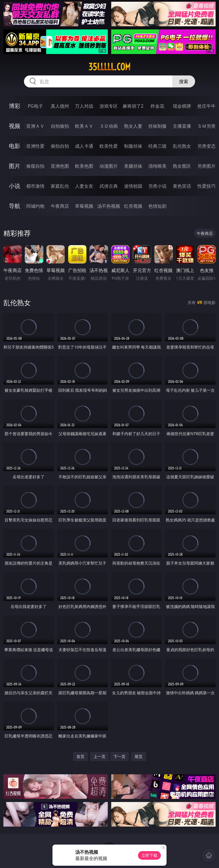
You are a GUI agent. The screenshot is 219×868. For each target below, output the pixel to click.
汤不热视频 (109, 206)
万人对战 (84, 106)
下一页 (119, 756)
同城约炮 (35, 206)
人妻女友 (84, 186)
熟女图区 (182, 166)
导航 (15, 206)
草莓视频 (84, 206)
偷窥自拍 (35, 166)
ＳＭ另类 (206, 126)
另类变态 (206, 146)
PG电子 (35, 106)
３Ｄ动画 (109, 126)
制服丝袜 (133, 146)
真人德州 (60, 106)
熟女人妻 (133, 126)
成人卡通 (84, 146)
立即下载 (149, 855)
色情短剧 (157, 206)
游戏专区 (109, 106)
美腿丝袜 (133, 166)
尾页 (139, 756)
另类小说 (157, 186)
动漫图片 (109, 166)
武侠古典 (109, 186)
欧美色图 (84, 166)
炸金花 (157, 106)
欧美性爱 (109, 146)
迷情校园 (133, 186)
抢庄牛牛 (206, 106)
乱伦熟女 (182, 146)
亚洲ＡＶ (35, 126)
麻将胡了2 (133, 106)
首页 (80, 756)
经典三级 (157, 146)
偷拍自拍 (60, 146)
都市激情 (35, 186)
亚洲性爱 (35, 146)
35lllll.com (109, 67)
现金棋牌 (182, 106)
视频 (15, 126)
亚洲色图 (60, 166)
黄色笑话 (182, 186)
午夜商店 (60, 206)
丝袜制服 (157, 126)
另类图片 (206, 166)
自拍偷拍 (60, 126)
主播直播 (182, 126)
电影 (15, 146)
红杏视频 (133, 206)
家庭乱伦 (60, 186)
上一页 (100, 756)
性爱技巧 (206, 186)
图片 (15, 166)
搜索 (184, 81)
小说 (15, 186)
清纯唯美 (157, 166)
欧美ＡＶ (84, 126)
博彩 (15, 106)
